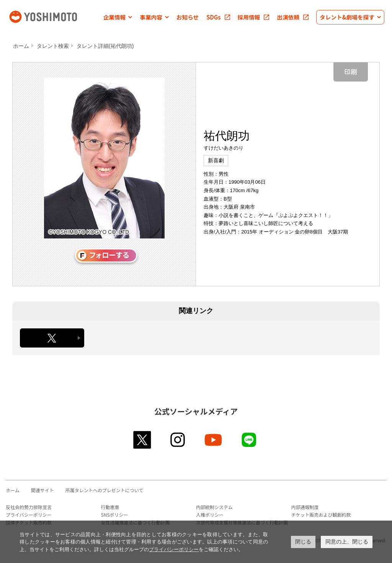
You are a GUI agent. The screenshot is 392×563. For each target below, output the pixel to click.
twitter (143, 440)
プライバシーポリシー (29, 515)
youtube (214, 440)
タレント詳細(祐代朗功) (105, 46)
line (249, 440)
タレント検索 (53, 46)
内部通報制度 (305, 507)
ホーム (21, 46)
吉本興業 (54, 16)
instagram (178, 440)
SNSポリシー (115, 515)
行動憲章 (110, 507)
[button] (118, 17)
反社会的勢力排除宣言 (29, 507)
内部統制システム (214, 507)
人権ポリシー (210, 515)
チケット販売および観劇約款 (321, 515)
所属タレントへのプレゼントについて (105, 490)
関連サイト (42, 490)
